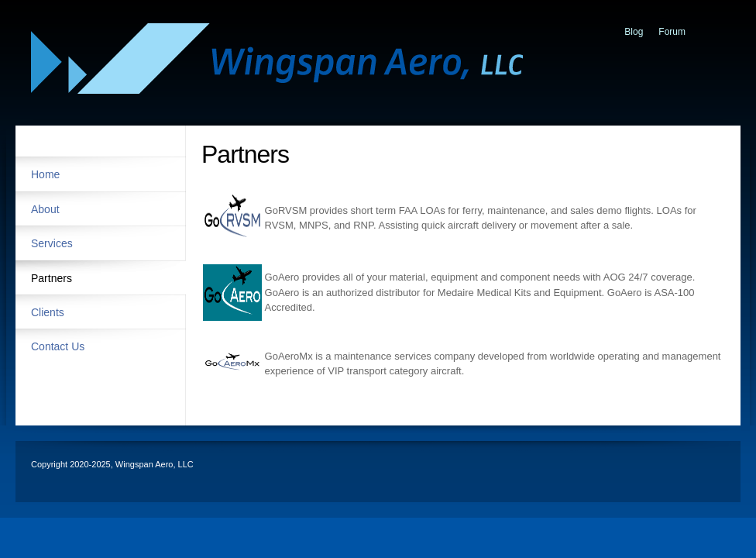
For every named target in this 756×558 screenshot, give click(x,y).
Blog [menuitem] (634, 32)
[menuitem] (101, 174)
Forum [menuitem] (672, 32)
